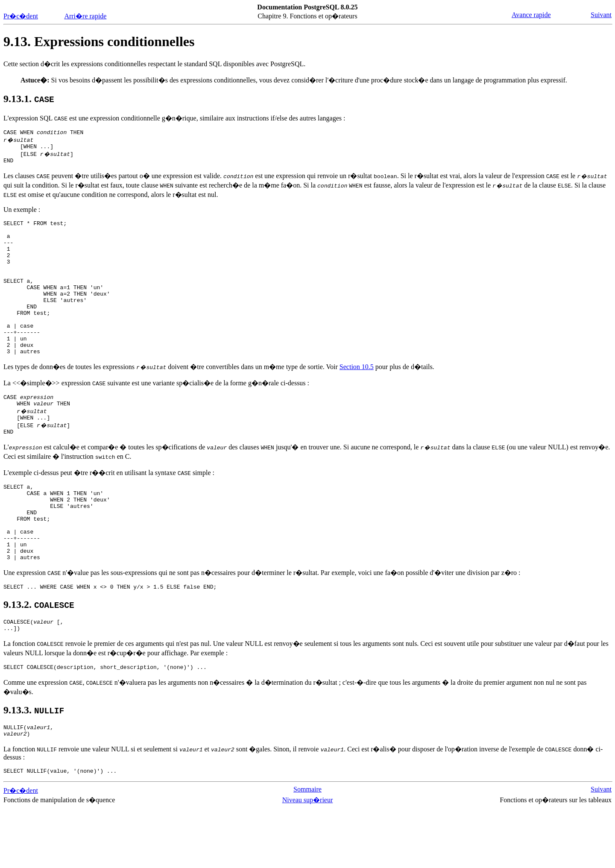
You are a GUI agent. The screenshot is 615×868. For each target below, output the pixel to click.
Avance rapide (531, 15)
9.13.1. (29, 99)
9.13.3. (34, 766)
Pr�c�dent (21, 16)
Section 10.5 (357, 397)
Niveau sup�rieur (308, 860)
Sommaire (307, 849)
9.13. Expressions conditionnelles (99, 41)
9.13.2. (39, 657)
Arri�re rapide (85, 16)
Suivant (601, 15)
